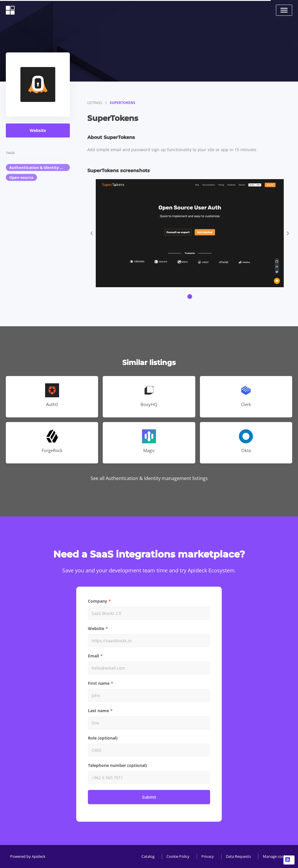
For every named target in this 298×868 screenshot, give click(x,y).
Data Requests (238, 856)
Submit (149, 797)
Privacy (208, 856)
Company (97, 601)
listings (95, 103)
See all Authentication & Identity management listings (149, 478)
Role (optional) (103, 738)
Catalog (148, 856)
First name (99, 683)
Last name (98, 711)
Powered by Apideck (28, 856)
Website (38, 130)
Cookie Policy (178, 856)
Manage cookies (277, 856)
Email (93, 656)
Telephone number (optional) (117, 765)
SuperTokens (123, 103)
